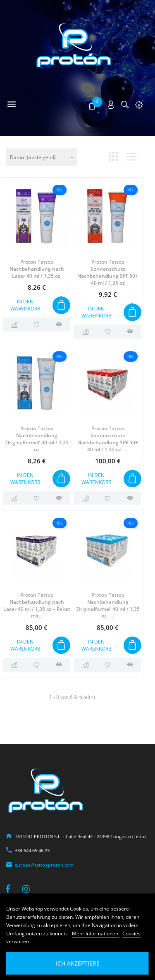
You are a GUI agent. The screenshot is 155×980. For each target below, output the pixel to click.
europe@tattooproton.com (44, 865)
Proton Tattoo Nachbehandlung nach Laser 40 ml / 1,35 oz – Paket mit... (37, 605)
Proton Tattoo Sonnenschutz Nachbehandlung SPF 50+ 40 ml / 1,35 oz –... (108, 439)
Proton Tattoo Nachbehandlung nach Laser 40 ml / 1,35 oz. (37, 269)
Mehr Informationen (96, 934)
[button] (93, 105)
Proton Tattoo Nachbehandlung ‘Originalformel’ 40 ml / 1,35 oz (37, 439)
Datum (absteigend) (33, 157)
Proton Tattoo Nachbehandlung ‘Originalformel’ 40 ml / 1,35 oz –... (108, 605)
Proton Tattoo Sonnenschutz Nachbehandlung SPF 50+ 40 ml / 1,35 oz (108, 272)
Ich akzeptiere (78, 963)
